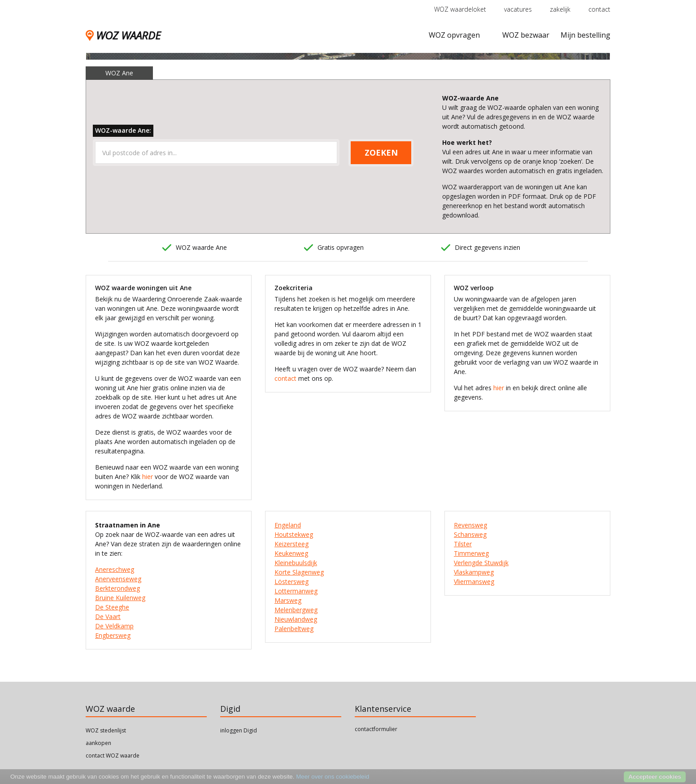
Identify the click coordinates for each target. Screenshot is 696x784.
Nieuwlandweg (296, 619)
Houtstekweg (294, 534)
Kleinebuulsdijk (296, 563)
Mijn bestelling (585, 35)
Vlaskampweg (474, 572)
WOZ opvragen (454, 35)
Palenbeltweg (294, 629)
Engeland (288, 525)
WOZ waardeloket (460, 9)
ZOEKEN (381, 152)
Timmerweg (471, 553)
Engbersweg (113, 635)
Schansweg (470, 534)
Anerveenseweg (118, 579)
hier (148, 477)
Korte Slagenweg (299, 572)
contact (599, 9)
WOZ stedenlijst (106, 730)
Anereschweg (115, 569)
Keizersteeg (291, 544)
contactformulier (376, 729)
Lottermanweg (296, 591)
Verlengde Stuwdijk (481, 563)
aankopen (98, 743)
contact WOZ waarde (113, 756)
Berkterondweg (117, 588)
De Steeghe (112, 607)
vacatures (518, 9)
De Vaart (108, 616)
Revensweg (470, 525)
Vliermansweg (474, 581)
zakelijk (560, 9)
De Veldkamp (114, 626)
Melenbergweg (296, 610)
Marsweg (288, 600)
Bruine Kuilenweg (120, 598)
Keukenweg (291, 553)
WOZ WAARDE (123, 35)
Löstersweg (291, 581)
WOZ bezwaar (526, 35)
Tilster (463, 544)
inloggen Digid (239, 730)
